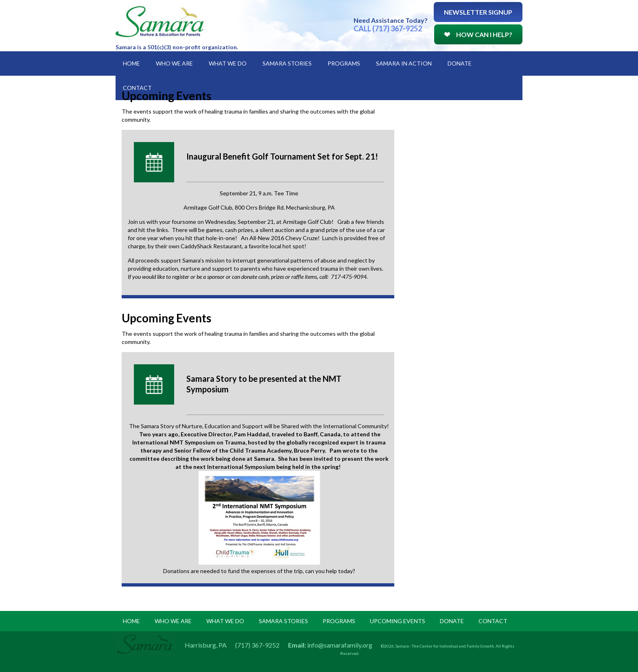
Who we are (173, 621)
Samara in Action (404, 63)
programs (339, 621)
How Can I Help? (478, 34)
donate (452, 621)
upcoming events (398, 621)
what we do (225, 621)
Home (131, 63)
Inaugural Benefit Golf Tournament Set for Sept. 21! (282, 156)
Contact (137, 88)
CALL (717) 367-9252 (388, 28)
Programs (344, 63)
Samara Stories (287, 63)
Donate (460, 63)
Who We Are (174, 63)
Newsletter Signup (478, 12)
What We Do (228, 63)
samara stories (283, 621)
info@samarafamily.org (340, 645)
